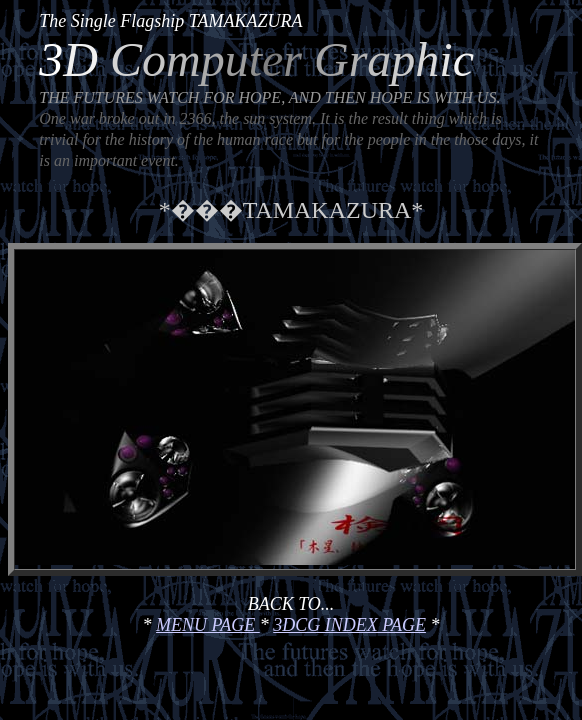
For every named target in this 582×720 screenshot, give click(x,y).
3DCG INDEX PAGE (349, 625)
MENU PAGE (208, 625)
